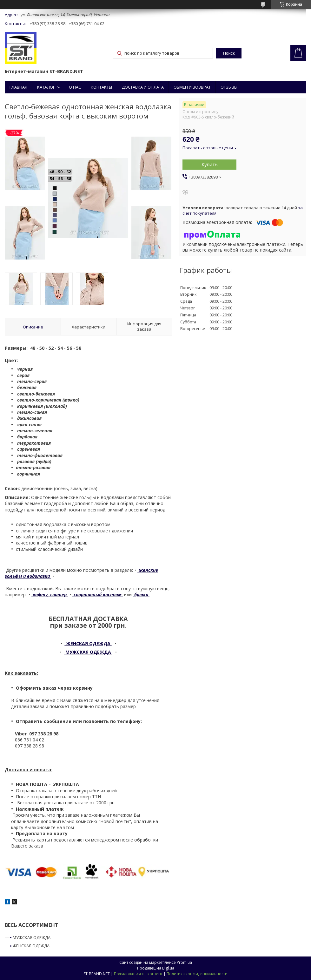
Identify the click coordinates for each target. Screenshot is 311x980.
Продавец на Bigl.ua (156, 968)
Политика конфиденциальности (197, 974)
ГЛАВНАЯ (18, 87)
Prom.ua (184, 962)
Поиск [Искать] (229, 53)
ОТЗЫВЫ (229, 87)
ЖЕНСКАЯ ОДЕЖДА (31, 946)
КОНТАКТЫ (101, 87)
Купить (210, 164)
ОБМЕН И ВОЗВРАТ (192, 87)
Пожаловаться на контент (138, 974)
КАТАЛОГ (46, 87)
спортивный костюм (98, 595)
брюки (141, 595)
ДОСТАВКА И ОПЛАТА (143, 87)
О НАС (75, 87)
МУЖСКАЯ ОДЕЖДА (32, 937)
